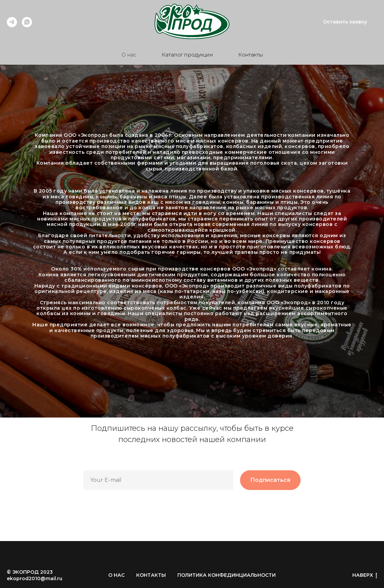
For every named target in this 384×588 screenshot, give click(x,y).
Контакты (251, 55)
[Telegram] (12, 25)
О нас (129, 55)
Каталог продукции (187, 55)
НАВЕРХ (365, 575)
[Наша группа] (27, 25)
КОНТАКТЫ (151, 575)
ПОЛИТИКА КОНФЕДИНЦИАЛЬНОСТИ (227, 575)
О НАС (116, 575)
